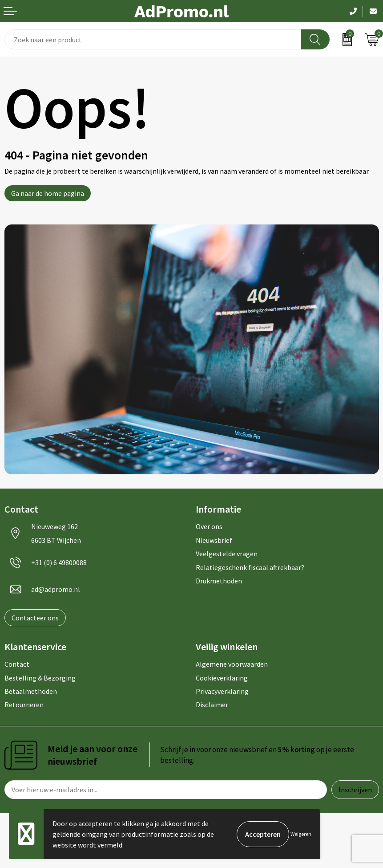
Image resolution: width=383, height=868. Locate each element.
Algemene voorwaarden (232, 664)
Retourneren (24, 705)
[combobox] (153, 39)
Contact (17, 664)
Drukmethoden (219, 581)
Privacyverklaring (222, 691)
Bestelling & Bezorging (40, 678)
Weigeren (301, 834)
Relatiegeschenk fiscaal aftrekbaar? (250, 567)
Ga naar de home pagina (48, 193)
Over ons (209, 526)
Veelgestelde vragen (227, 554)
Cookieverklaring (222, 678)
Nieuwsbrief (214, 540)
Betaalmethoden (31, 691)
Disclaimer (212, 705)
